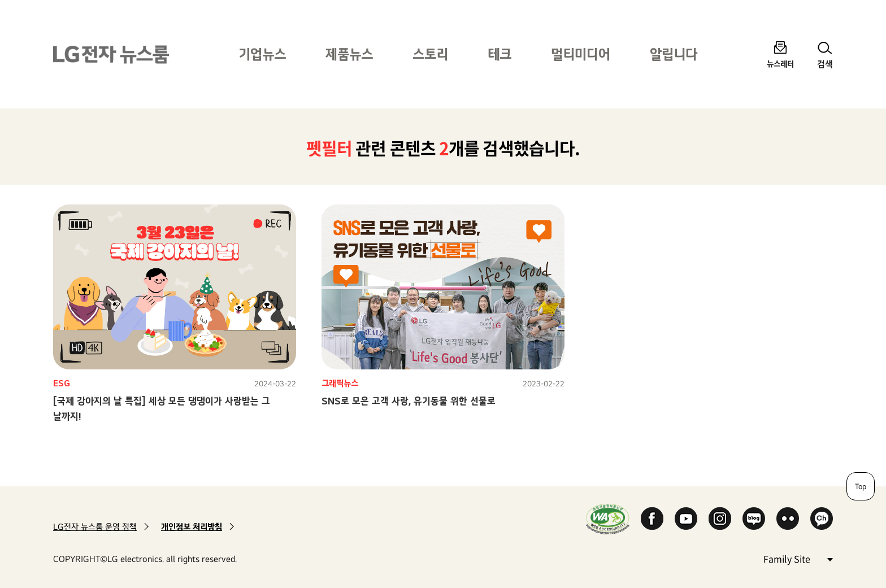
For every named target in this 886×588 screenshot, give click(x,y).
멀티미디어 (581, 54)
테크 (500, 54)
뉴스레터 (780, 64)
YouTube (686, 519)
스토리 (430, 54)
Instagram (720, 519)
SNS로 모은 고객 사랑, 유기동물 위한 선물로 (409, 401)
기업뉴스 (262, 54)
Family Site (798, 558)
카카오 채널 (822, 519)
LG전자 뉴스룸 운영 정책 (95, 527)
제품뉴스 (349, 54)
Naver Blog (754, 519)
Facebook (652, 519)
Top (861, 486)
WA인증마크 (608, 519)
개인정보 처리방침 (192, 527)
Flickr (788, 519)
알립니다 (674, 54)
